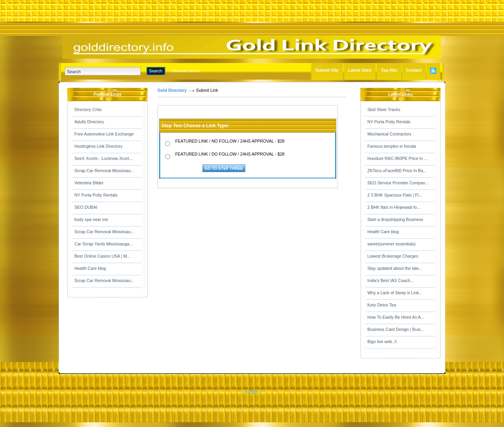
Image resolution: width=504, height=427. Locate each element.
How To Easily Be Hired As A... (396, 317)
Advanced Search (186, 71)
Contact (414, 70)
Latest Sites (360, 70)
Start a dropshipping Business (395, 219)
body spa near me (91, 219)
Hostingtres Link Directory (98, 146)
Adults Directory (89, 122)
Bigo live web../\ (382, 342)
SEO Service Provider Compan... (398, 183)
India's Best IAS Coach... (391, 280)
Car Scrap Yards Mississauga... (104, 244)
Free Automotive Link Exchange (104, 134)
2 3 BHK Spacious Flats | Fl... (395, 195)
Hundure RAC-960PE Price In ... (397, 158)
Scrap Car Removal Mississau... (104, 171)
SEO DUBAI (86, 207)
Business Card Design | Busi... (396, 329)
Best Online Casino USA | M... (102, 256)
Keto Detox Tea (382, 305)
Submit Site (327, 70)
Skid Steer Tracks (384, 110)
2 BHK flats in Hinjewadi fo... (394, 207)
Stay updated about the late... (395, 268)
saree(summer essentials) (392, 244)
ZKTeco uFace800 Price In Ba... (397, 171)
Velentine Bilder (89, 183)
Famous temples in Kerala (392, 146)
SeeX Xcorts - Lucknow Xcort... (103, 158)
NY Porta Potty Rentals (96, 195)
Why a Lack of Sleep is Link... (395, 293)
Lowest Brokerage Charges (393, 256)
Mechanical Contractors (389, 134)
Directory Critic (88, 110)
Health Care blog (90, 268)
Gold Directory (172, 90)
